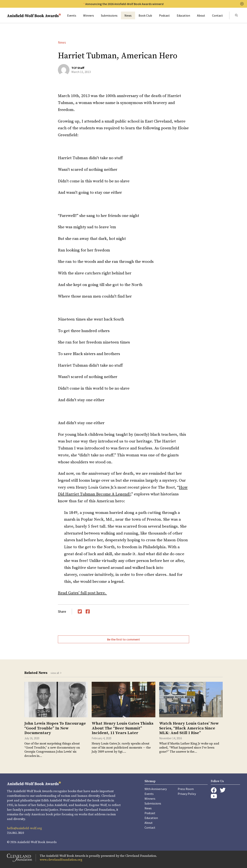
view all (55, 673)
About (201, 15)
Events (72, 15)
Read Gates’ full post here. (82, 593)
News (128, 15)
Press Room (186, 789)
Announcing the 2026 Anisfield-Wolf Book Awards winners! (124, 4)
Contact (217, 15)
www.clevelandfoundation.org (61, 860)
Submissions (109, 15)
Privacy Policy (187, 794)
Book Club (145, 15)
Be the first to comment (123, 639)
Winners (89, 15)
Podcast (164, 15)
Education (183, 15)
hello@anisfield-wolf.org (24, 828)
